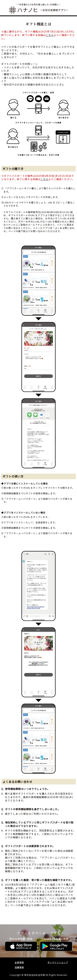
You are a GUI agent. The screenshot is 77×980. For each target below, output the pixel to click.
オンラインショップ (58, 962)
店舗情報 (19, 967)
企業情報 (19, 962)
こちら (50, 35)
